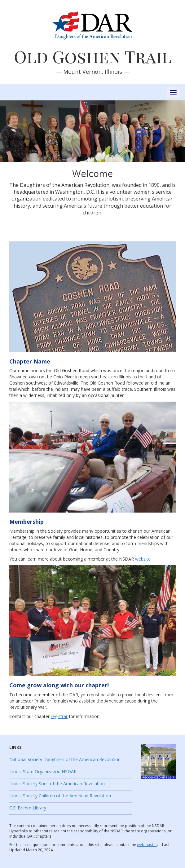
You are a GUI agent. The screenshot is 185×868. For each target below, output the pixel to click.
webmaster (147, 844)
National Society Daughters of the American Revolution (65, 759)
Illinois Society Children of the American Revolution (60, 796)
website (143, 559)
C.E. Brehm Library (28, 808)
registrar (59, 716)
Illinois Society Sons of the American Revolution (57, 784)
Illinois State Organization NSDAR (43, 771)
